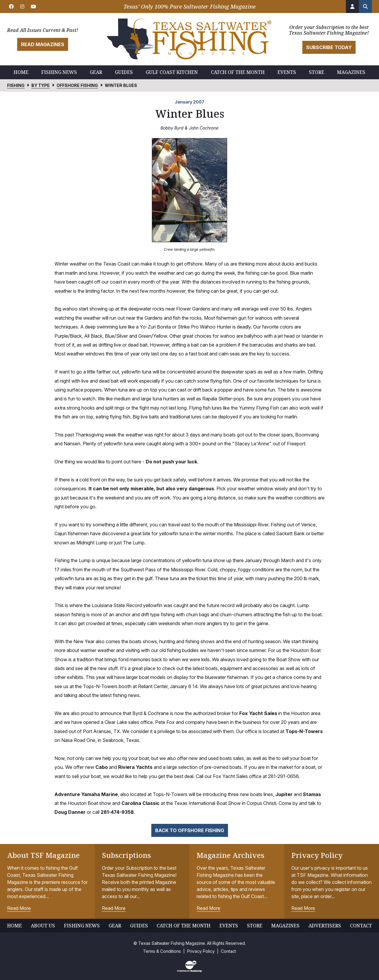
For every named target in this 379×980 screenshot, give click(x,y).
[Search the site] (365, 7)
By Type (41, 85)
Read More (19, 908)
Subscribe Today (329, 47)
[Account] (352, 7)
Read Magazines (43, 44)
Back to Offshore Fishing (190, 830)
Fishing (16, 85)
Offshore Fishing (77, 85)
